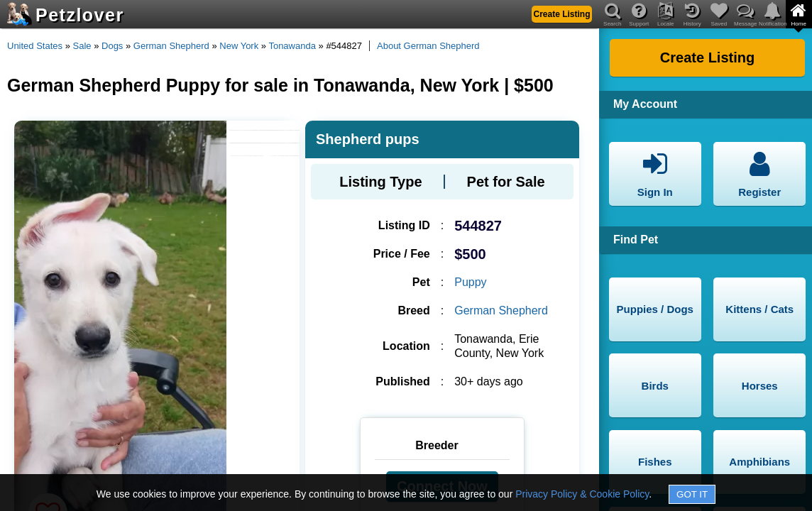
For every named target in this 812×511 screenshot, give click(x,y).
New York (239, 46)
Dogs (112, 46)
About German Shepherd (428, 46)
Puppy (470, 282)
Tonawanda (292, 46)
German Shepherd (171, 46)
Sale (82, 46)
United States (35, 46)
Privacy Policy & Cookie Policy (582, 494)
